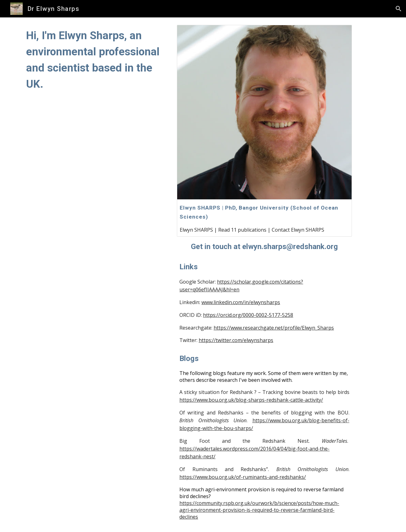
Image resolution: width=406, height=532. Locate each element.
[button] (399, 9)
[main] (96, 60)
